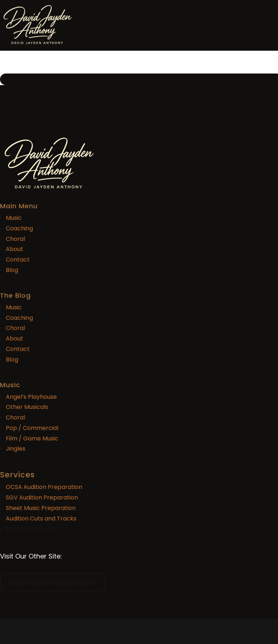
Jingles (16, 449)
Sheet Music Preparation (41, 508)
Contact (18, 260)
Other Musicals (27, 407)
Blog (12, 270)
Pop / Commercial (32, 428)
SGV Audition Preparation (42, 497)
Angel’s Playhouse (31, 397)
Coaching (19, 228)
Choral (15, 239)
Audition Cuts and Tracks (41, 518)
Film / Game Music (32, 438)
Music (14, 218)
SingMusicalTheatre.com (53, 582)
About (14, 249)
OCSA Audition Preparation (44, 487)
